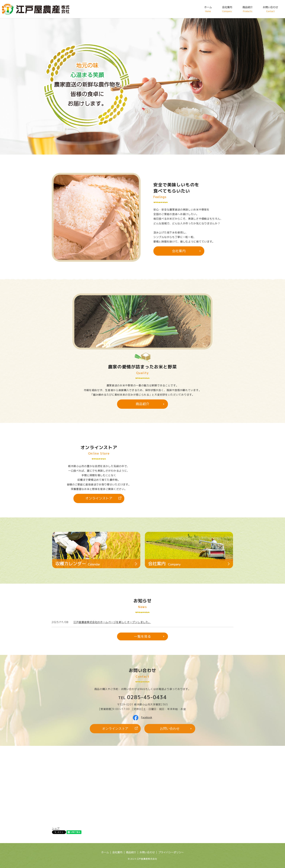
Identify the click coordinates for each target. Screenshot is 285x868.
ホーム (208, 9)
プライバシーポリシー (171, 852)
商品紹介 (248, 9)
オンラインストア (99, 498)
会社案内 (227, 9)
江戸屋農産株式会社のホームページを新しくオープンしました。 (112, 622)
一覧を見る (142, 636)
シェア (56, 828)
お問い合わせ (270, 9)
